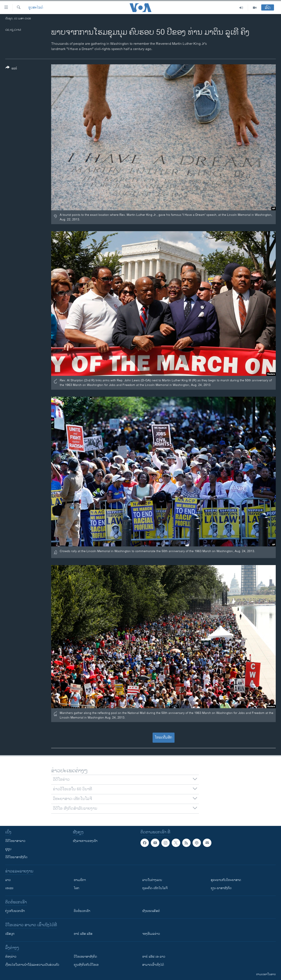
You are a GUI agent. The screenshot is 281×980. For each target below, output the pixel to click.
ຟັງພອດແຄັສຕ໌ (151, 911)
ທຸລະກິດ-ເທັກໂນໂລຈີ (155, 888)
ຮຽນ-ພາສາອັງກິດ (221, 888)
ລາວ (8, 880)
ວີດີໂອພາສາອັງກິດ (16, 857)
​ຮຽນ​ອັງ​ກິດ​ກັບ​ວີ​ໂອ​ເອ (86, 965)
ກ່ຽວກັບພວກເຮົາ (15, 911)
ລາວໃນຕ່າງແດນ (152, 880)
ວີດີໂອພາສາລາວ (15, 841)
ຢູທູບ (8, 849)
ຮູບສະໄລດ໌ (36, 8)
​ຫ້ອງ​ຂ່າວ (11, 957)
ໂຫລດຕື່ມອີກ (163, 738)
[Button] (11, 69)
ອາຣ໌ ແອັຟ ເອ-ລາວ (154, 957)
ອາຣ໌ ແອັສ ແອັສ (83, 934)
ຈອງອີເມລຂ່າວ (151, 934)
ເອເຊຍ (9, 888)
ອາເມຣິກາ (80, 880)
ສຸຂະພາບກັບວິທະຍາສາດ (226, 880)
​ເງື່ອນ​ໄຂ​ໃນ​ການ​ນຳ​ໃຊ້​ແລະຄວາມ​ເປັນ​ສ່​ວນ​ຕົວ (32, 965)
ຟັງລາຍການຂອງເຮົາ (85, 841)
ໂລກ (77, 888)
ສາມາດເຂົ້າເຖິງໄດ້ (153, 965)
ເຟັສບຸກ (10, 934)
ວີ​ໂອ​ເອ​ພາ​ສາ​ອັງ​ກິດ (85, 957)
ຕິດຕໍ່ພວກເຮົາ (82, 911)
